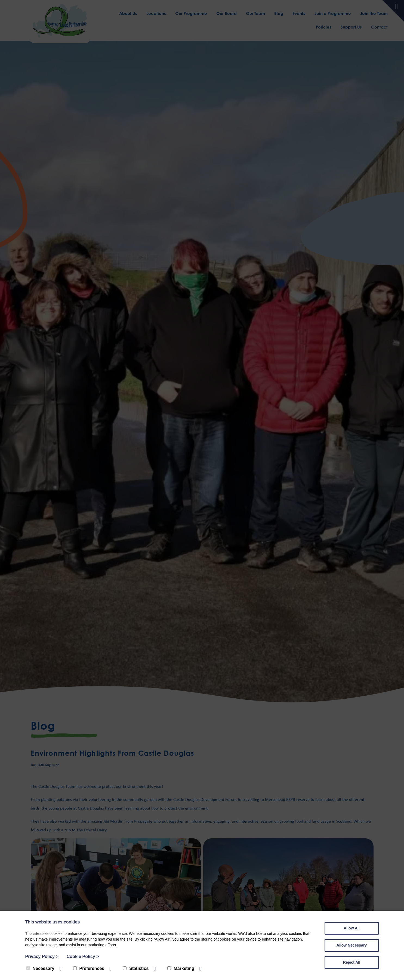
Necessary (40, 968)
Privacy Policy (42, 956)
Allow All (352, 928)
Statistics (136, 968)
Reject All (352, 962)
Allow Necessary (352, 945)
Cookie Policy (83, 956)
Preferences (89, 968)
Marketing (181, 968)
